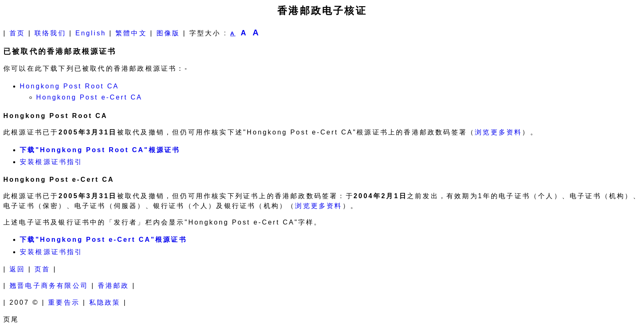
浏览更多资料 (498, 132)
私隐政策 (105, 302)
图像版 (168, 33)
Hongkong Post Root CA (69, 86)
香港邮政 (114, 286)
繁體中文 (131, 33)
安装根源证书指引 (51, 162)
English (91, 33)
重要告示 (64, 302)
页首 (42, 269)
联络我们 (50, 33)
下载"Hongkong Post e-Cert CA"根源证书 (103, 240)
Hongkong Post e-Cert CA (89, 97)
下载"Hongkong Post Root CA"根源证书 (100, 150)
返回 (17, 269)
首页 (17, 33)
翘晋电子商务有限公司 (49, 286)
